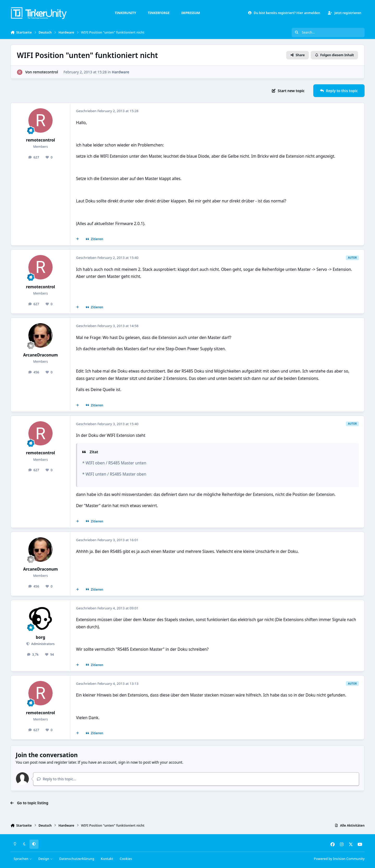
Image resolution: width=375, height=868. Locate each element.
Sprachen (23, 859)
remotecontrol (45, 72)
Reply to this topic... (57, 779)
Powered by (339, 859)
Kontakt (107, 859)
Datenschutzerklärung (77, 859)
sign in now (128, 762)
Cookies (126, 859)
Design (45, 859)
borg (41, 637)
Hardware (120, 72)
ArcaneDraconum (40, 355)
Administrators (42, 644)
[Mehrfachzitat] (78, 239)
